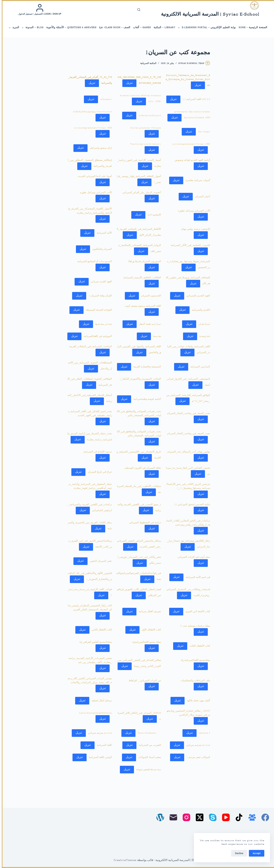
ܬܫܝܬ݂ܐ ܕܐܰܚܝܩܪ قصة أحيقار (148, 324)
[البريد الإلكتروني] (172, 817)
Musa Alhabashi (145, 733)
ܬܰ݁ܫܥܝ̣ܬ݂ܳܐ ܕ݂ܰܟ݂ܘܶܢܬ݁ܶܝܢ (203, 324)
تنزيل (196, 85)
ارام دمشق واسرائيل (99, 148)
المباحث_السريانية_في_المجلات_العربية (89, 347)
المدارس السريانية (199, 367)
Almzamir (104, 99)
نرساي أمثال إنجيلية (100, 701)
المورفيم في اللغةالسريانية (96, 336)
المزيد (12, 28)
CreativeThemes (123, 860)
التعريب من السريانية (148, 745)
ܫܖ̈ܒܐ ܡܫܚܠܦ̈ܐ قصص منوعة (147, 770)
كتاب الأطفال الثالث (198, 646)
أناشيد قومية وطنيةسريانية (145, 399)
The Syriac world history (144, 144)
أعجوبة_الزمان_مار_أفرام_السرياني (140, 193)
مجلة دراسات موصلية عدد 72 (193, 626)
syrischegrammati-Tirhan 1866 (91, 128)
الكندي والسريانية (199, 310)
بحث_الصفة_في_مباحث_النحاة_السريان (187, 413)
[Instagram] (185, 817)
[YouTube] (224, 817)
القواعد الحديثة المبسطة (97, 310)
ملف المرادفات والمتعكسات (194, 681)
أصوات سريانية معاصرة (196, 180)
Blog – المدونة (31, 28)
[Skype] (211, 817)
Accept (255, 853)
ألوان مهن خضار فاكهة (197, 701)
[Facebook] (264, 817)
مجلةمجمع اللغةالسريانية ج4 (194, 660)
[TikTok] (237, 817)
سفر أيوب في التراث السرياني (192, 557)
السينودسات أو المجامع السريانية (93, 262)
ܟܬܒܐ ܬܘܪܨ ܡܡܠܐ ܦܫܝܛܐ (102, 324)
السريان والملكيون (100, 249)
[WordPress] (159, 817)
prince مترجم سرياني (98, 733)
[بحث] (137, 10)
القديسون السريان (149, 296)
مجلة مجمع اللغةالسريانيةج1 (145, 642)
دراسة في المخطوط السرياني (143, 523)
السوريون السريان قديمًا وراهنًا (143, 262)
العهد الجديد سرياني (100, 282)
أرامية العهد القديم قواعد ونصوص (191, 160)
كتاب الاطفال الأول (150, 630)
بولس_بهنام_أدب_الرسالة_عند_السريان (187, 452)
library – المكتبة (163, 28)
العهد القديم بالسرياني (197, 296)
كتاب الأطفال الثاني (100, 630)
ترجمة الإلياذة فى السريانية (96, 452)
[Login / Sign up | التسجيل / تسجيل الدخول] (38, 10)
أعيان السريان (201, 197)
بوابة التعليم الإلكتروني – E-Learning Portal (205, 28)
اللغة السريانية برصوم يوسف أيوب (141, 306)
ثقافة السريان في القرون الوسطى (141, 468)
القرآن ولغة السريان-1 (98, 296)
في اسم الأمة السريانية (196, 577)
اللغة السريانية (103, 745)
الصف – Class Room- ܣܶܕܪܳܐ (113, 28)
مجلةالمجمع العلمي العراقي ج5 (94, 642)
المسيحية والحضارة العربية (145, 367)
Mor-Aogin (202, 132)
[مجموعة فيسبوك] (250, 817)
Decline (237, 853)
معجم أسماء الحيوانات (148, 757)
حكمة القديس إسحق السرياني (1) (190, 505)
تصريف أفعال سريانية (148, 612)
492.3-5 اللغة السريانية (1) (195, 99)
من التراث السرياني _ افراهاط (143, 681)
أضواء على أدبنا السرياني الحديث (93, 176)
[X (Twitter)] (198, 817)
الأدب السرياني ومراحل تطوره (94, 193)
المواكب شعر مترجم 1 (197, 757)
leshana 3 (203, 733)
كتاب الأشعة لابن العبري (196, 612)
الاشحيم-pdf (153, 215)
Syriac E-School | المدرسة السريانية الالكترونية (208, 15)
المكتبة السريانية (147, 63)
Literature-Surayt (148, 116)
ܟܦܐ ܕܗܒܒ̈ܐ (155, 336)
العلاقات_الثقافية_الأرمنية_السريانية (141, 278)
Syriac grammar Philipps (144, 128)
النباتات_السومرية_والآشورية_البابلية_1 (139, 379)
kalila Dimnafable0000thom (94, 713)
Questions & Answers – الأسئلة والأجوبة (70, 28)
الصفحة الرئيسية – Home (251, 28)
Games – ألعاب (140, 28)
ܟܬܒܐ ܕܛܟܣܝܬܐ (203, 336)
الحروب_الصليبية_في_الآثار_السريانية (189, 245)
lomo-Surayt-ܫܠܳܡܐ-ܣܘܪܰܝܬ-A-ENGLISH (91, 112)
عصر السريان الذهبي (99, 561)
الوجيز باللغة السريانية (99, 757)
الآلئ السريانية (103, 233)
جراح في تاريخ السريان (98, 472)
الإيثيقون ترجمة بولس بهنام (194, 229)
